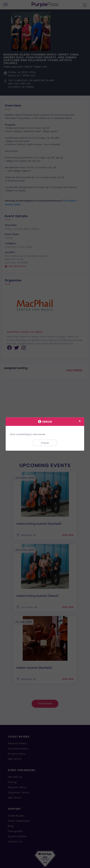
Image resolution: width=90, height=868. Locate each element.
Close (45, 443)
